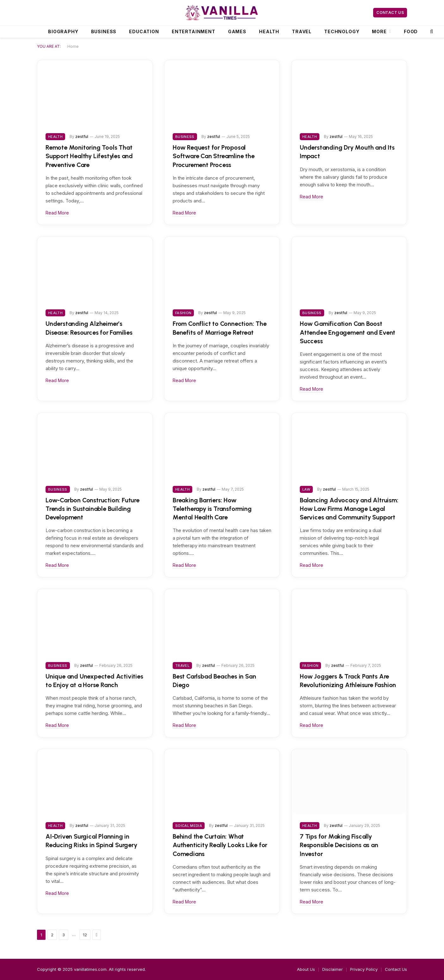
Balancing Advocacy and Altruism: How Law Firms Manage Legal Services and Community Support (349, 509)
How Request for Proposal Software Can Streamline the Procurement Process (214, 156)
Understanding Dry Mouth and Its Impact (347, 152)
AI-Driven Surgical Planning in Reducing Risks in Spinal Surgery (91, 841)
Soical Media (189, 826)
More (379, 31)
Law (306, 489)
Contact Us (390, 12)
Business (104, 31)
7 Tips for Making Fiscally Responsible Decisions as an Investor (339, 845)
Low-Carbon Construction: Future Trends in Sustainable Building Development (92, 509)
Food (411, 31)
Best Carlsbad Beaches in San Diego (214, 681)
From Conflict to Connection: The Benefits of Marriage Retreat (220, 328)
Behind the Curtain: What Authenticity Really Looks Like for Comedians (220, 845)
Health (269, 31)
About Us (306, 969)
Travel (302, 31)
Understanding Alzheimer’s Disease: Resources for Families (89, 328)
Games (237, 31)
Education (144, 31)
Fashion (183, 313)
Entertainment (194, 31)
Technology (342, 31)
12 (85, 935)
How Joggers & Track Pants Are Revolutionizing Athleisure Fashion (348, 681)
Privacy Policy (364, 969)
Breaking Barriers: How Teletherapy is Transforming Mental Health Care (212, 509)
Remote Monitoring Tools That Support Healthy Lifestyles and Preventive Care (89, 156)
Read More (57, 213)
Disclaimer (333, 969)
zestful (82, 136)
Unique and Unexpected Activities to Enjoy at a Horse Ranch (94, 681)
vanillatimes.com (90, 969)
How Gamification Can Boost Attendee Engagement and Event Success (348, 332)
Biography (63, 31)
